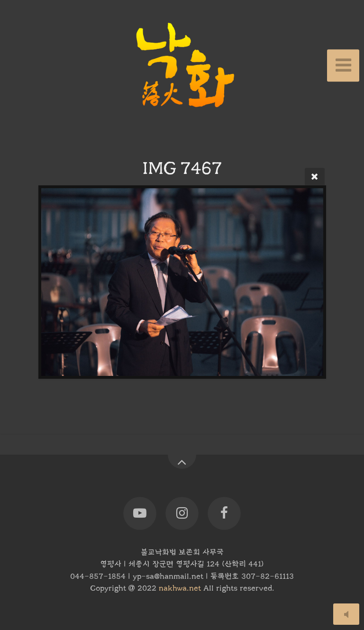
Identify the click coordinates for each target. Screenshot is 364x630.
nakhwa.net (180, 588)
